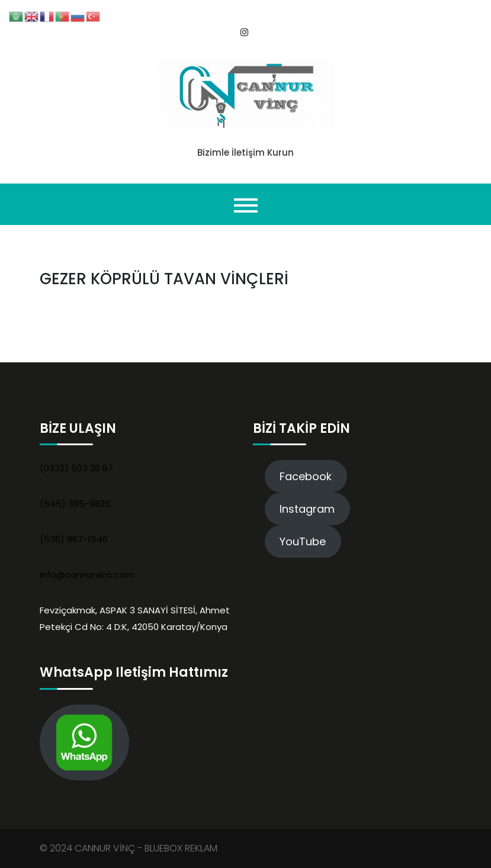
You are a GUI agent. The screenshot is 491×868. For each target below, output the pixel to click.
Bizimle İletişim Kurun (245, 152)
